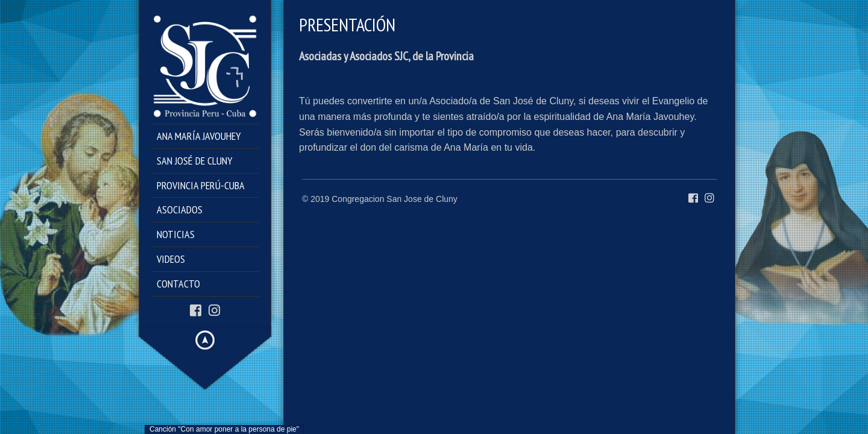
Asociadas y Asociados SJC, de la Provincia (386, 56)
